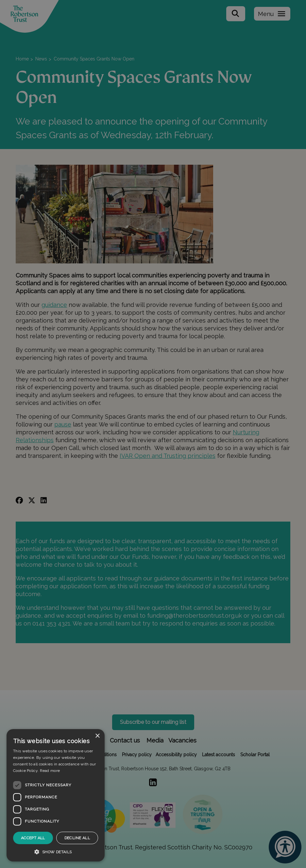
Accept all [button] (33, 838)
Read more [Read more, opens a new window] (50, 771)
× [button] (97, 736)
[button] (56, 852)
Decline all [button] (77, 838)
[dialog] (56, 795)
